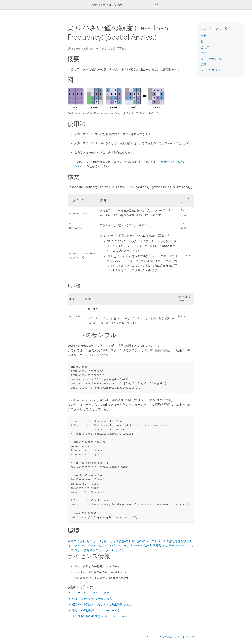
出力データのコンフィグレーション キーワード (113, 546)
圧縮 (132, 541)
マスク (76, 546)
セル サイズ (94, 541)
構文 (203, 53)
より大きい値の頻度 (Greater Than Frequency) (101, 616)
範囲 (170, 541)
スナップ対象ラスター (90, 550)
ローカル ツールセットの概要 (91, 593)
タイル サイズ (115, 550)
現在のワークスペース (151, 541)
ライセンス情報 (210, 70)
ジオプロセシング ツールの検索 (92, 599)
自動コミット (76, 541)
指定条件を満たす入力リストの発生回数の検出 (101, 604)
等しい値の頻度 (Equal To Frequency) (96, 610)
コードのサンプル (212, 59)
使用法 (205, 47)
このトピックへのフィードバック (172, 637)
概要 (203, 36)
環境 (203, 65)
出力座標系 (154, 546)
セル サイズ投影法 (116, 541)
